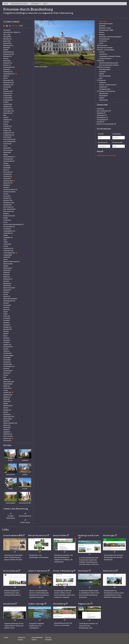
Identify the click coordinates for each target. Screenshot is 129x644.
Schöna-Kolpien (8, 355)
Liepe (5, 240)
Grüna (5, 146)
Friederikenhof (8, 100)
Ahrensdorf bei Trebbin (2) (12, 32)
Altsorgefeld (7, 37)
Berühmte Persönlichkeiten (105, 124)
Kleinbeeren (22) (9, 203)
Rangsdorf (7, 325)
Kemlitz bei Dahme (9, 192)
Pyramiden (102, 72)
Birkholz (6, 50)
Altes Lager (7, 35)
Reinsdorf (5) (8, 329)
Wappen (102, 98)
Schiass (6, 349)
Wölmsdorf (7, 425)
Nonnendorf (7, 305)
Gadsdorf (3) (7, 107)
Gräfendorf (7, 128)
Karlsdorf (6, 187)
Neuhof (6, 294)
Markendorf (7, 270)
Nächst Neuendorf (9, 288)
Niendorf (6, 303)
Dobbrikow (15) (8, 85)
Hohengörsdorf (8, 159)
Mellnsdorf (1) (8, 279)
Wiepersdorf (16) (9, 417)
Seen (101, 78)
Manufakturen (101, 117)
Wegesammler (84, 604)
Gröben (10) (7, 131)
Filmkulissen (103, 41)
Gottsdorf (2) (7, 126)
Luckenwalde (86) (9, 253)
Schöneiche (7, 362)
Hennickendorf (8, 150)
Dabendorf (7, 69)
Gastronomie (103, 45)
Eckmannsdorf (8, 91)
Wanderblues (9, 604)
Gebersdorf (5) (8, 109)
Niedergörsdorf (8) (9, 301)
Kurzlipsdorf (7, 229)
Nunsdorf (6, 307)
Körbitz (6, 218)
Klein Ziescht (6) (9, 211)
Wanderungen (109, 535)
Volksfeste (100, 113)
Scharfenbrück (8, 347)
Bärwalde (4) (7, 39)
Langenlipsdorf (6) (9, 231)
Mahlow (6, 266)
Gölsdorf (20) (8, 120)
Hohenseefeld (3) (9, 161)
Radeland (6, 323)
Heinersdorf (7, 148)
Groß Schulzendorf (9, 141)
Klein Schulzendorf (9, 209)
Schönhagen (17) (9, 366)
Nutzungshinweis (37, 637)
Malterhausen (8, 268)
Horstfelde (7, 165)
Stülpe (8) (6, 386)
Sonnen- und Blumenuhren (108, 85)
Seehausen (7, 373)
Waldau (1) (7, 397)
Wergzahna (7, 414)
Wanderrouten (104, 93)
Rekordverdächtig (105, 76)
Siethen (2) (7, 379)
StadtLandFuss (109, 571)
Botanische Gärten (105, 28)
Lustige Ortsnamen (105, 59)
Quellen (101, 74)
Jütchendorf (7, 179)
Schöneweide (8, 364)
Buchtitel (100, 122)
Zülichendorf (7, 441)
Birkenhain (7, 48)
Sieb (5, 377)
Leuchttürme (103, 54)
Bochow (6, 59)
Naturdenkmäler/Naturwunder (109, 63)
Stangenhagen (8, 384)
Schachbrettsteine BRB (13, 535)
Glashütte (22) (8, 113)
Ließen (6, 242)
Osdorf (6, 312)
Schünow (6, 369)
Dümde (6, 89)
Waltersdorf (7, 401)
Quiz (45, 4)
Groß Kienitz (7, 137)
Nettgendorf (7, 290)
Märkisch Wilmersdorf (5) (11, 262)
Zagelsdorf (7, 432)
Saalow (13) (7, 345)
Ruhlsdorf (6, 342)
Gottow (6, 124)
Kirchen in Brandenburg (63, 571)
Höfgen (6, 155)
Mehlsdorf (6, 272)
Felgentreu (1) (8, 93)
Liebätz (6, 235)
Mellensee (7, 277)
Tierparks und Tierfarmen (107, 91)
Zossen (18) (7, 438)
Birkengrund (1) (8, 45)
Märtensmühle (8, 264)
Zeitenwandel (103, 100)
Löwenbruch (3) (8, 248)
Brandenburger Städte (106, 30)
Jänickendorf (7, 174)
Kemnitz (6, 194)
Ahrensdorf (7, 30)
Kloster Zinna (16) (9, 216)
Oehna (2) (7, 310)
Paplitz (6, 314)
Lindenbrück (7, 244)
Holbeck (6, 163)
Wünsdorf (6, 430)
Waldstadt (7, 399)
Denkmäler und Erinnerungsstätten (110, 37)
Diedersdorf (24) (9, 83)
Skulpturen (102, 83)
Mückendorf (7, 286)
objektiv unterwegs (36, 604)
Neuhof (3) (7, 296)
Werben (6, 408)
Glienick (6, 117)
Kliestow (6, 214)
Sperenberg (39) (9, 382)
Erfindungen (101, 115)
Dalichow (6, 76)
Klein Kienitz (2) (8, 207)
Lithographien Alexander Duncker (110, 56)
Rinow (5, 336)
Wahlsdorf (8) (8, 395)
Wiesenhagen (8, 419)
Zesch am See (8, 436)
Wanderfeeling (59, 604)
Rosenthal (7, 340)
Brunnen (102, 35)
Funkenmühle (8, 104)
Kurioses (102, 52)
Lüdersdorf (7, 257)
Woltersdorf (7, 427)
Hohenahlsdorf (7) (9, 157)
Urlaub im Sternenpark (38, 571)
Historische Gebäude (106, 48)
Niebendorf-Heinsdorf (10, 299)
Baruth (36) (7, 41)
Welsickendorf (8, 406)
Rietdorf (6, 334)
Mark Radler (83, 571)
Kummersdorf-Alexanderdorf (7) (14, 224)
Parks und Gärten (105, 67)
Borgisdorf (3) (8, 63)
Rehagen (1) (7, 327)
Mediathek (49, 640)
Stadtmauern (103, 87)
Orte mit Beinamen (103, 111)
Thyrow (6, 390)
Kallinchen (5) (8, 183)
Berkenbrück (7, 43)
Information (35, 4)
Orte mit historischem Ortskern (109, 65)
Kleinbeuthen (8, 205)
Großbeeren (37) (9, 133)
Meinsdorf (6, 275)
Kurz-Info (48, 637)
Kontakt (20, 640)
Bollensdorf (7, 61)
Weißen (6, 403)
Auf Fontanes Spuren (106, 24)
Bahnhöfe (102, 26)
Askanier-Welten (60, 535)
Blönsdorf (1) (7, 56)
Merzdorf (6, 281)
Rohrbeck (6, 338)
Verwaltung (100, 109)
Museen (102, 61)
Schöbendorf (7, 353)
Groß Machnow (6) (9, 139)
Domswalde (7, 87)
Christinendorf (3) (9, 67)
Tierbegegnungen (105, 89)
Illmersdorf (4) (8, 172)
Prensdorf (6, 320)
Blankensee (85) (9, 54)
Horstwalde (7, 168)
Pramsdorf (7, 318)
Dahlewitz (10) (8, 72)
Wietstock (6, 421)
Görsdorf (6, 122)
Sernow (6, 375)
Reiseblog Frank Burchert (88, 535)
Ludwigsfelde (8, 255)
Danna (5, 78)
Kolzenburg (7, 220)
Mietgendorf (7, 283)
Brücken (102, 32)
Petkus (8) (7, 316)
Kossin (6, 222)
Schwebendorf (8, 371)
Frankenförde (8, 98)
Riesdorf (6, 331)
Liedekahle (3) (8, 238)
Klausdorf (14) (8, 200)
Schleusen (102, 80)
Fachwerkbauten (104, 39)
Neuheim (6, 292)
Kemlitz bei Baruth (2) (10, 190)
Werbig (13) (7, 410)
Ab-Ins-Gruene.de (10, 571)
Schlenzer (7, 351)
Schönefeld (7, 358)
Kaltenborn (7, 185)
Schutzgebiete (101, 120)
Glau (5, 115)
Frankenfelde (8, 96)
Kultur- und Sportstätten (107, 50)
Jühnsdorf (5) (8, 176)
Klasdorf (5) (7, 198)
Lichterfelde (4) (8, 233)
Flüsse (101, 43)
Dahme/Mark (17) (9, 74)
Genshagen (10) (9, 111)
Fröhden (6, 102)
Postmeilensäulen (105, 69)
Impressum (22, 637)
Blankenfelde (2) (9, 52)
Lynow (5, 259)
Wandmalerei (103, 96)
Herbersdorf (7, 152)
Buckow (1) (7, 65)
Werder (6, 412)
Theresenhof (7, 388)
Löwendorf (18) (8, 251)
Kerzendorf (7, 196)
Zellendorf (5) (8, 434)
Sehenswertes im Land (19, 4)
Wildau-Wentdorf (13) (10, 423)
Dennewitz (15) (8, 80)
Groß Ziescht (8, 144)
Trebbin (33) (7, 393)
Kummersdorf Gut (9, 227)
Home (6, 4)
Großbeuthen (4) (9, 135)
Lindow (6, 246)
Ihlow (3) (6, 170)
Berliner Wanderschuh (37, 535)
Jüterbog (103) (8, 181)
